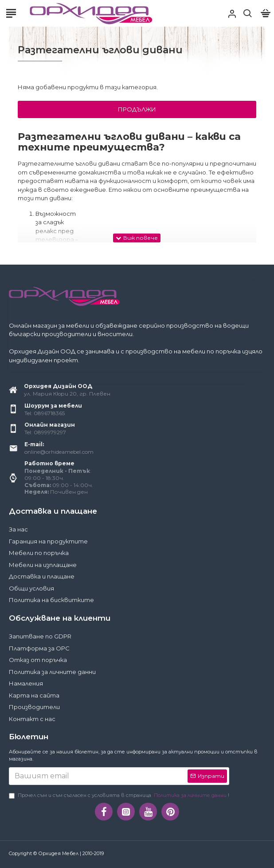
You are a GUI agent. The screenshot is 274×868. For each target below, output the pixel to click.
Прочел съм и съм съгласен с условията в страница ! (119, 795)
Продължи (137, 109)
